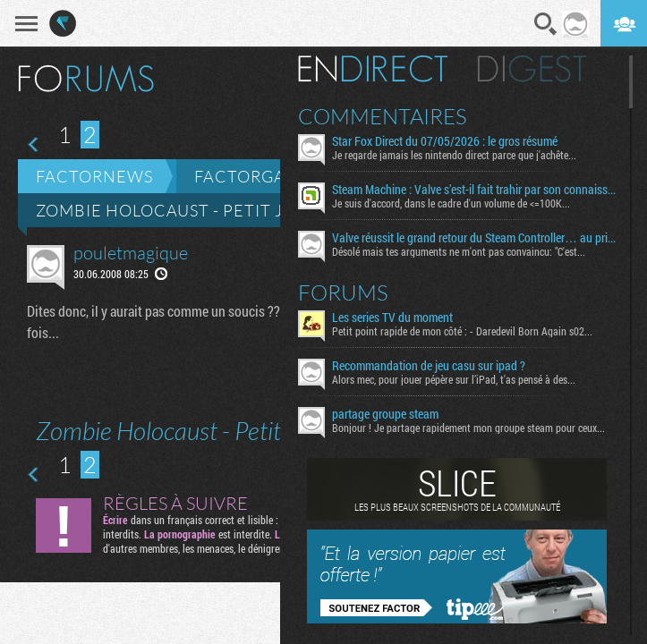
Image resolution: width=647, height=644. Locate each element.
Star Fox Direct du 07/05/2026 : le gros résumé (445, 141)
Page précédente (34, 145)
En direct (373, 69)
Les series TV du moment (392, 318)
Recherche (546, 24)
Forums (343, 292)
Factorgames (257, 176)
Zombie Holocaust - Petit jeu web (192, 210)
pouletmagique (131, 253)
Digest (532, 69)
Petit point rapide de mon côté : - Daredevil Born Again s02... (462, 331)
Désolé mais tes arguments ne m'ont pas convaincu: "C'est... (459, 251)
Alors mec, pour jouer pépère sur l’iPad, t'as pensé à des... (454, 379)
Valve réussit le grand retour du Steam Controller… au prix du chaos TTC (474, 238)
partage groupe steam (385, 414)
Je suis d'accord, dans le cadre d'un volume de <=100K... (451, 203)
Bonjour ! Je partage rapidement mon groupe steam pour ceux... (468, 428)
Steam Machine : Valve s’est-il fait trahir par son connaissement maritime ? (474, 190)
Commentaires (383, 116)
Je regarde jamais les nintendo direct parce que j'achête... (454, 155)
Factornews (94, 176)
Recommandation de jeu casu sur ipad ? (429, 366)
